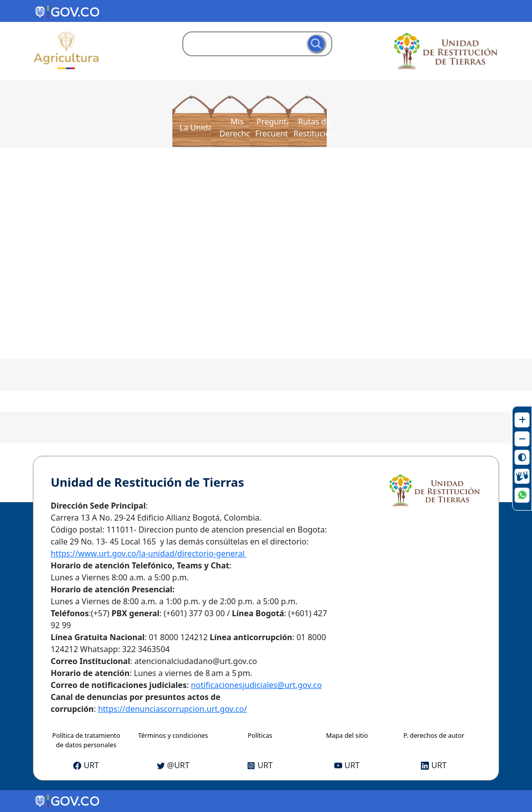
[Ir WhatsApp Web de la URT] (522, 495)
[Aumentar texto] (522, 420)
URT (86, 765)
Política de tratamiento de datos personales (86, 740)
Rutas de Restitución (314, 128)
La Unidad (198, 128)
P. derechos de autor (434, 735)
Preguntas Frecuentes (276, 128)
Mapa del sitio (347, 735)
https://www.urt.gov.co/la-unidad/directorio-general (149, 553)
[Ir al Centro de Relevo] (522, 476)
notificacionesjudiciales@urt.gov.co (256, 685)
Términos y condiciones (173, 735)
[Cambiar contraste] (522, 457)
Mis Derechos (237, 128)
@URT (173, 765)
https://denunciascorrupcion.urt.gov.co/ (173, 709)
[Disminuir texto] (522, 439)
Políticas (260, 735)
